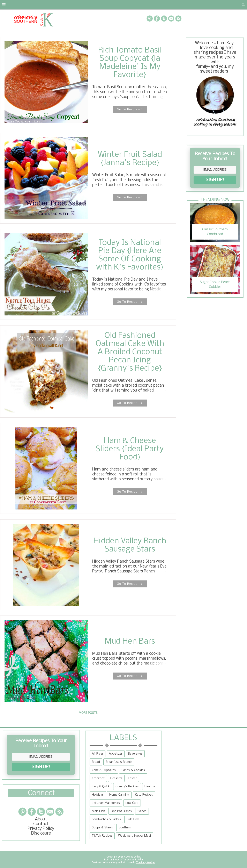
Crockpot (98, 778)
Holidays (98, 795)
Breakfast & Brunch (119, 762)
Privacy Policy (41, 829)
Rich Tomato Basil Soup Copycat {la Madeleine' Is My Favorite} (130, 63)
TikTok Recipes (102, 836)
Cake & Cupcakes (104, 770)
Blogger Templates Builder (128, 860)
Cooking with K (132, 857)
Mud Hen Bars (130, 642)
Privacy (53, 5)
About (9, 5)
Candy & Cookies (133, 770)
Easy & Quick (101, 787)
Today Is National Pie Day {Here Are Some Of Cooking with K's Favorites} (130, 255)
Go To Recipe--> (130, 110)
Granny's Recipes (127, 787)
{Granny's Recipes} (134, 5)
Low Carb (132, 803)
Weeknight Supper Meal (134, 836)
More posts (88, 713)
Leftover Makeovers (106, 803)
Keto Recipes (144, 795)
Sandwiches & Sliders (106, 819)
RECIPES (74, 5)
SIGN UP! (215, 180)
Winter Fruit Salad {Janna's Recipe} (130, 159)
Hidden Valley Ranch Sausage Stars (130, 545)
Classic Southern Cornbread (215, 232)
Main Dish (98, 811)
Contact (30, 5)
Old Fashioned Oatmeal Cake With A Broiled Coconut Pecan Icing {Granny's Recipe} (130, 352)
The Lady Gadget (145, 862)
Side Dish (133, 819)
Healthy (150, 787)
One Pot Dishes (121, 811)
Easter (132, 778)
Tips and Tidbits (178, 5)
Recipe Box (98, 5)
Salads (142, 811)
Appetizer (116, 754)
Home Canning (119, 795)
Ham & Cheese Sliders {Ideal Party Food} (130, 449)
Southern (125, 828)
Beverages (135, 754)
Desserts (116, 778)
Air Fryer (98, 754)
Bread (96, 762)
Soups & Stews (102, 828)
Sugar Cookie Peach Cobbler (215, 284)
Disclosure (41, 833)
